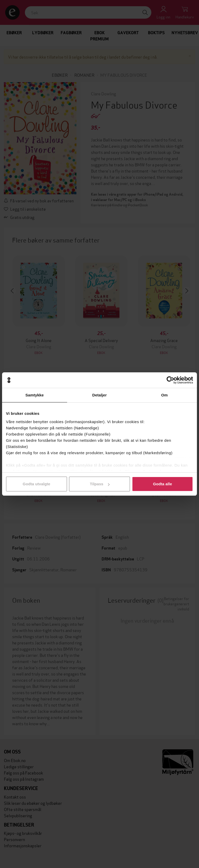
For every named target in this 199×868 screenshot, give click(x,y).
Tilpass (100, 484)
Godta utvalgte (37, 484)
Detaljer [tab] (99, 395)
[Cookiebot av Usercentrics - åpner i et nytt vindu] (170, 380)
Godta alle (162, 484)
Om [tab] (164, 395)
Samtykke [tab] (35, 395)
